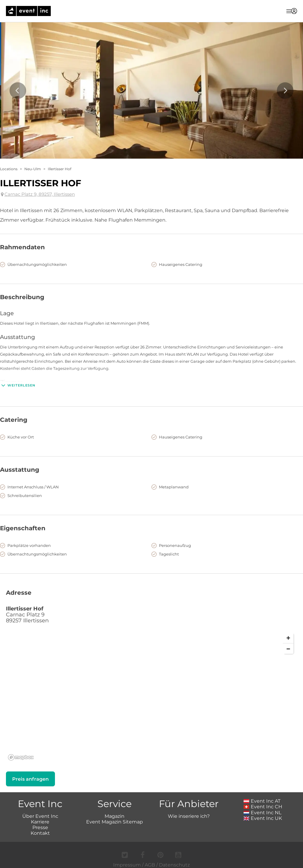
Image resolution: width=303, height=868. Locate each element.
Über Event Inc (40, 816)
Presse (40, 827)
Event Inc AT (262, 801)
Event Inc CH (263, 807)
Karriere (40, 822)
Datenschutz (174, 865)
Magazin (115, 816)
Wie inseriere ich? (189, 816)
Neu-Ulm (33, 169)
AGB (150, 865)
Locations (9, 169)
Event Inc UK (263, 818)
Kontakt (40, 833)
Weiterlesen (18, 385)
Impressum (127, 865)
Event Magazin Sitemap (115, 822)
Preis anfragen (30, 779)
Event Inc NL (262, 813)
